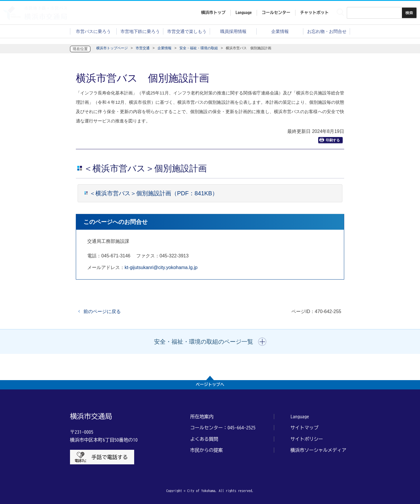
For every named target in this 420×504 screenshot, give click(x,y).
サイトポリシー (307, 439)
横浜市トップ (213, 13)
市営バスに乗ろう (93, 31)
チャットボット (314, 13)
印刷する (330, 140)
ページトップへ (210, 384)
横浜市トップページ (112, 48)
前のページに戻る (102, 311)
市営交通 (143, 48)
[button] (210, 342)
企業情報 (280, 31)
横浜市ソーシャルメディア (318, 450)
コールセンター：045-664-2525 (223, 428)
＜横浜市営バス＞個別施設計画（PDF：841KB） (154, 193)
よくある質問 (204, 439)
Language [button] (244, 13)
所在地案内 (202, 417)
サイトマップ (304, 428)
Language (300, 417)
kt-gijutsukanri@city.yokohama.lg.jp (161, 267)
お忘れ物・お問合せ (327, 31)
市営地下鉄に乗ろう (140, 31)
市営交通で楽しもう (187, 31)
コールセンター (276, 13)
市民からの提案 (206, 450)
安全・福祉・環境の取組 (199, 48)
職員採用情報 (233, 31)
